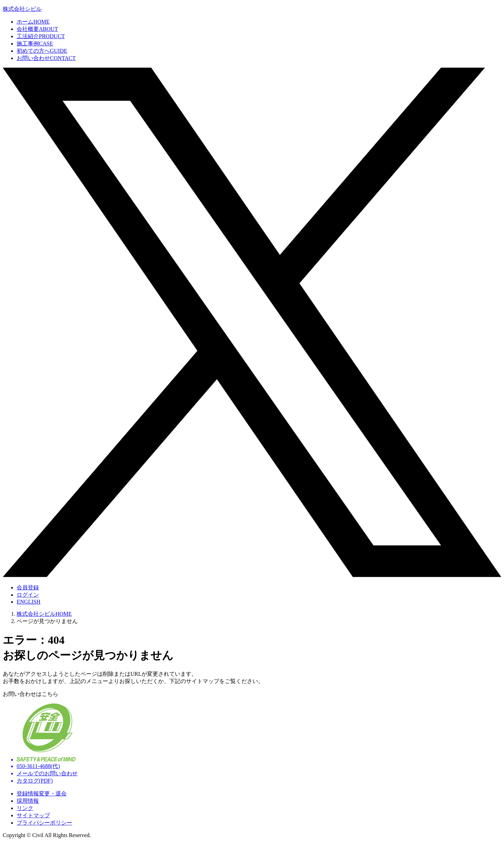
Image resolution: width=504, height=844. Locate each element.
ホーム (33, 22)
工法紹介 (41, 36)
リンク (25, 808)
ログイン (28, 595)
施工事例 (35, 44)
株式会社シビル (22, 9)
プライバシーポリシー (44, 823)
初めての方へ (42, 51)
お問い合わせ (46, 58)
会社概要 (37, 29)
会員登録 (28, 587)
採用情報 (28, 801)
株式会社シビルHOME (44, 614)
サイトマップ (33, 815)
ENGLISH (28, 602)
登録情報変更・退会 (42, 794)
